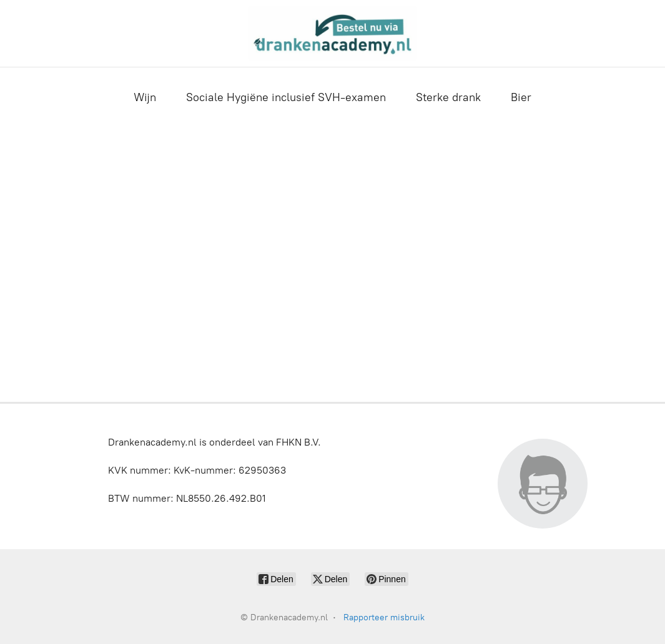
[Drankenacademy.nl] (332, 33)
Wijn (145, 97)
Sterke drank (448, 97)
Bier (521, 97)
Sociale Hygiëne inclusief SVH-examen (286, 97)
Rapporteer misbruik (384, 617)
